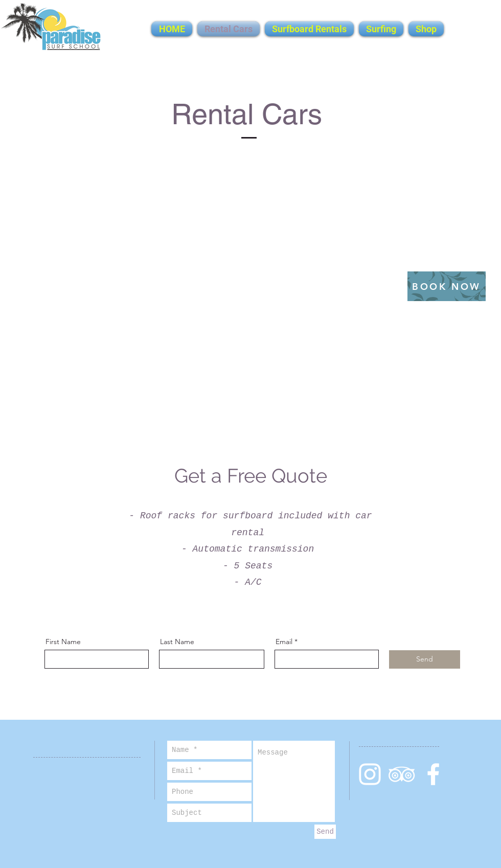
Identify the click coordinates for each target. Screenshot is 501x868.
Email (284, 642)
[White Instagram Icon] (370, 774)
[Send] (425, 659)
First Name (63, 642)
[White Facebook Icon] (433, 774)
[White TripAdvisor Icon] (402, 774)
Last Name (177, 642)
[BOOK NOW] (447, 286)
